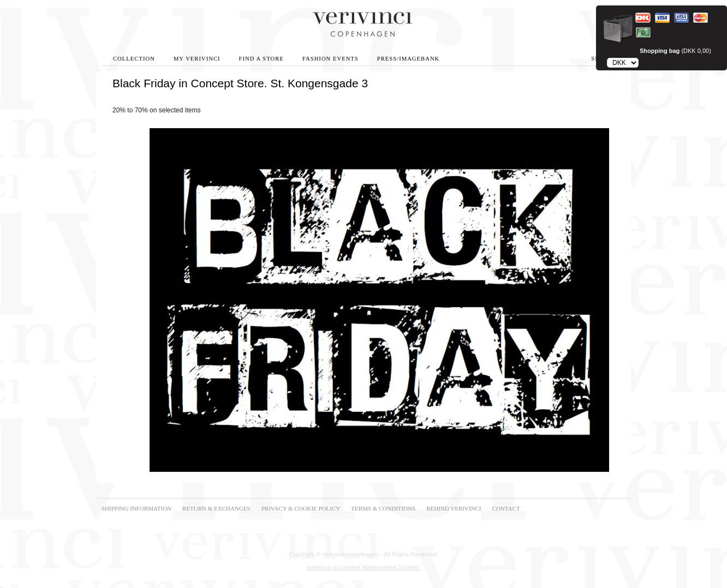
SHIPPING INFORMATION (136, 508)
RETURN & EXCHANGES (216, 508)
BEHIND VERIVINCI (454, 508)
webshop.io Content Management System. (363, 567)
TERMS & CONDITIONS (383, 508)
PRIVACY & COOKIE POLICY (301, 508)
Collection (134, 59)
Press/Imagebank (408, 59)
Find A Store (261, 59)
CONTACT (506, 508)
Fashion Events (330, 59)
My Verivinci (197, 59)
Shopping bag (660, 51)
